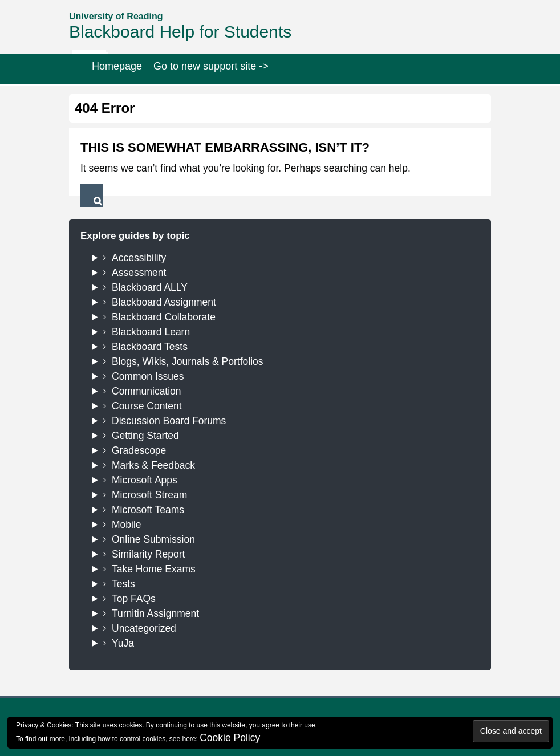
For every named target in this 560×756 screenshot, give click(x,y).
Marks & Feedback (153, 465)
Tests (123, 584)
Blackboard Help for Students (180, 32)
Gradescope (139, 450)
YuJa (123, 643)
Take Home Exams (154, 569)
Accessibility (139, 258)
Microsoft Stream (149, 495)
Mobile (127, 525)
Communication (147, 391)
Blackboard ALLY (150, 287)
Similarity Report (148, 554)
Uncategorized (144, 628)
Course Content (147, 406)
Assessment (139, 273)
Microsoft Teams (148, 510)
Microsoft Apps (145, 480)
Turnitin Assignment (155, 613)
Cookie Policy (230, 738)
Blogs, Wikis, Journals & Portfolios (188, 361)
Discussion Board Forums (169, 421)
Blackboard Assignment (164, 302)
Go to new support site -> (211, 66)
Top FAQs (134, 599)
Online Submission (153, 539)
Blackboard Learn (151, 332)
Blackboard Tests (150, 347)
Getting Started (145, 436)
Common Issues (148, 376)
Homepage (117, 66)
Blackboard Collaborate (164, 317)
